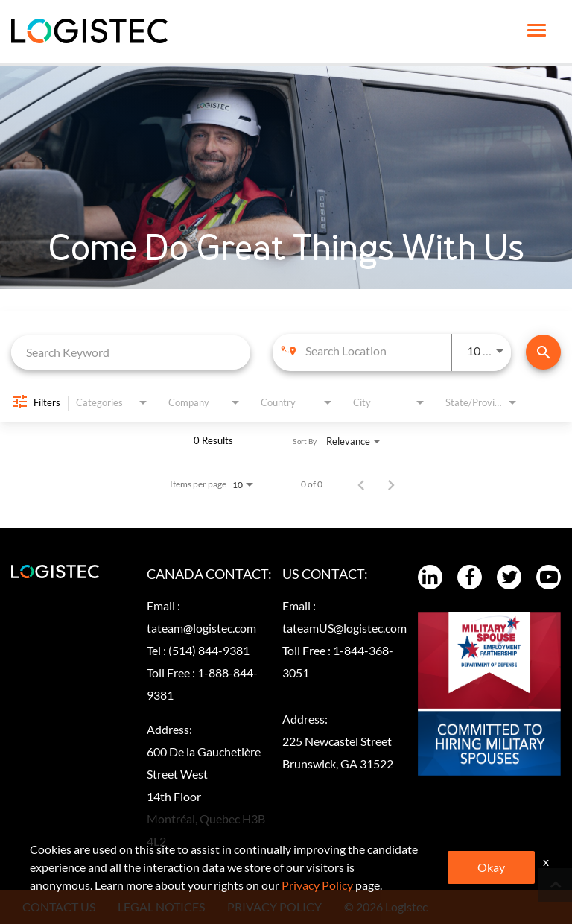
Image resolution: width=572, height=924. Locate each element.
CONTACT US (59, 906)
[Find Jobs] (543, 352)
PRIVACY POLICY (274, 906)
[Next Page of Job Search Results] (391, 484)
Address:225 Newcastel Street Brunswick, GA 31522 (338, 741)
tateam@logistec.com (201, 628)
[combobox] (131, 352)
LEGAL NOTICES (161, 906)
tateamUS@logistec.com (344, 628)
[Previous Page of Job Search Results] (361, 484)
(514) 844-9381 (209, 650)
